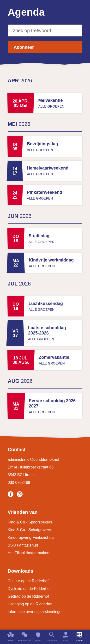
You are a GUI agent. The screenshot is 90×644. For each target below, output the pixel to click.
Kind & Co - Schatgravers (29, 530)
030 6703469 (19, 483)
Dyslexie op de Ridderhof (29, 589)
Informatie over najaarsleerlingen (36, 612)
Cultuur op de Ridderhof (28, 581)
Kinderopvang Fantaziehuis (31, 538)
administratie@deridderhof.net (33, 459)
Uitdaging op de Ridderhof (30, 604)
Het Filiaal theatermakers (29, 553)
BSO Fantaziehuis (23, 545)
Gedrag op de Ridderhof (28, 596)
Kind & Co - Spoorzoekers (30, 522)
